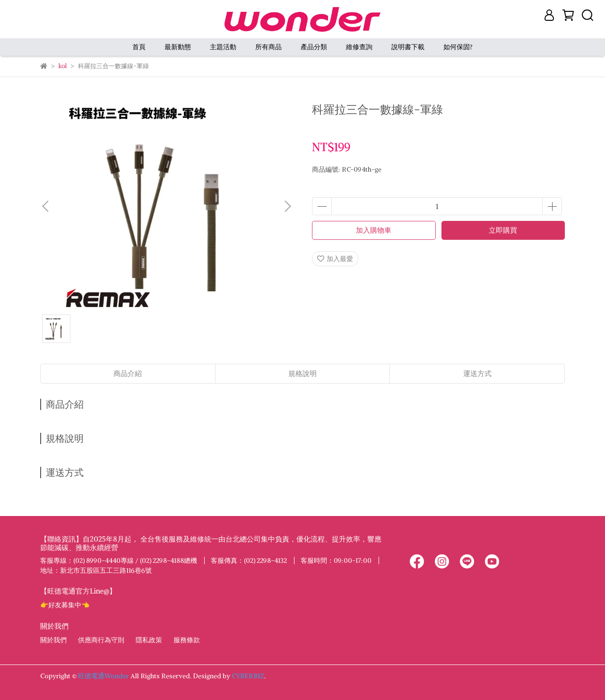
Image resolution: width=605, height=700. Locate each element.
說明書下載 (408, 47)
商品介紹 (128, 373)
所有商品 (268, 47)
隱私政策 (149, 640)
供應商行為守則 (101, 640)
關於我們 (53, 640)
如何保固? (458, 47)
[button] (287, 206)
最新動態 (178, 47)
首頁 (139, 47)
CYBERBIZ (248, 676)
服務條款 (187, 640)
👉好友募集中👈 (65, 605)
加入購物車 (374, 230)
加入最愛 (335, 259)
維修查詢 (359, 47)
